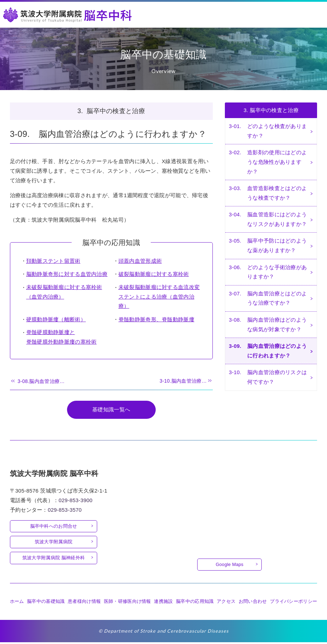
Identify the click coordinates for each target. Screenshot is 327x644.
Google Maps (230, 566)
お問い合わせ (253, 603)
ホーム (17, 603)
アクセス (226, 603)
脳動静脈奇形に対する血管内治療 (67, 275)
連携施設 (163, 603)
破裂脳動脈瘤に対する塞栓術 (154, 275)
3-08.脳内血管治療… (41, 382)
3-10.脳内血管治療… (183, 382)
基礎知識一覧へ (111, 411)
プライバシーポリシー (293, 603)
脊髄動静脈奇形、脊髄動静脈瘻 (156, 320)
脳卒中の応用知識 (195, 603)
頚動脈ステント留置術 (53, 262)
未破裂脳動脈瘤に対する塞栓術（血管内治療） (64, 293)
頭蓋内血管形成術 (140, 262)
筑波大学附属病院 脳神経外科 (54, 559)
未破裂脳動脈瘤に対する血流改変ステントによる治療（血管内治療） (159, 297)
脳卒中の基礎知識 (46, 603)
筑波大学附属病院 (54, 543)
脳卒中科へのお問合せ (54, 527)
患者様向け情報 (84, 603)
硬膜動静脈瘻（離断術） (56, 320)
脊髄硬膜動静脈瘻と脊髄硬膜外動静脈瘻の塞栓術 (62, 338)
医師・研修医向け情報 (128, 603)
